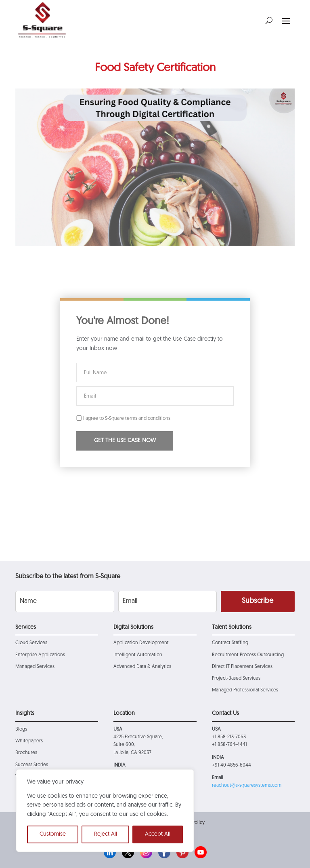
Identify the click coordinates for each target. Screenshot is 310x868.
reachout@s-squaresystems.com (247, 786)
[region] (105, 811)
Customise (53, 834)
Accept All (158, 834)
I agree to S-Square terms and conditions (123, 419)
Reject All (106, 834)
